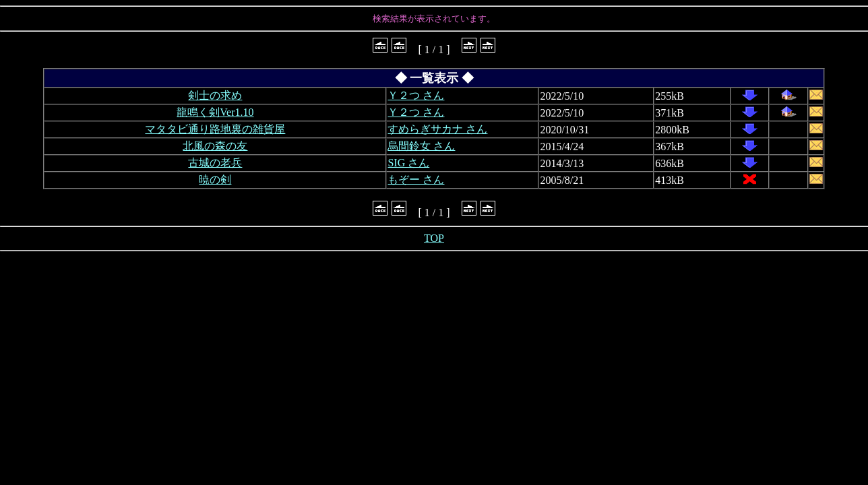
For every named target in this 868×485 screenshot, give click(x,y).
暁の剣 (215, 180)
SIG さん (408, 163)
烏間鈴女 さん (421, 146)
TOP (434, 238)
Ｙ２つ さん (416, 95)
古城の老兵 (215, 163)
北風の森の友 (215, 146)
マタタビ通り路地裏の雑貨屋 (215, 129)
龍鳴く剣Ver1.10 (215, 112)
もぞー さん (416, 180)
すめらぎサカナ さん (437, 129)
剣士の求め (215, 95)
